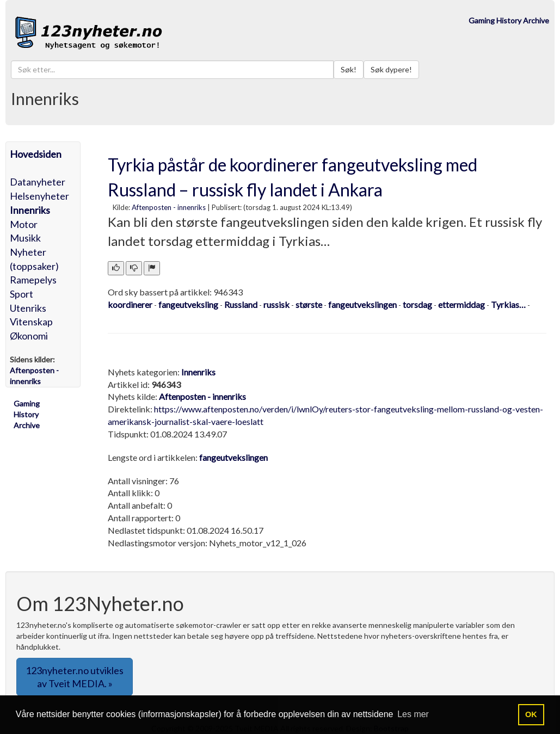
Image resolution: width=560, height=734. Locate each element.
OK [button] (531, 714)
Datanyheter (38, 182)
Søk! (349, 69)
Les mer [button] (413, 714)
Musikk (25, 238)
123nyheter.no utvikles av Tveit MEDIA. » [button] (75, 677)
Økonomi (29, 336)
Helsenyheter (39, 196)
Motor (24, 224)
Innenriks (30, 210)
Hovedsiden (36, 154)
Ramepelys (33, 280)
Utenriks (28, 308)
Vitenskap (31, 322)
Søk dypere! (391, 69)
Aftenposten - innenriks (169, 207)
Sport (21, 294)
